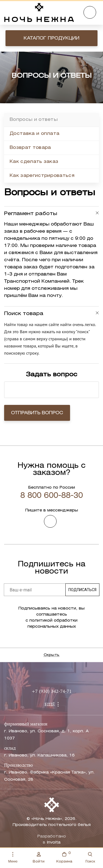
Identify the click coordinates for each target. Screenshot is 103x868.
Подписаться (82, 590)
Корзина (64, 857)
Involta (54, 843)
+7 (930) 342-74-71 (52, 692)
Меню (13, 858)
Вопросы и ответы (34, 120)
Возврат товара (30, 148)
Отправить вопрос (37, 413)
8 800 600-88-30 (52, 496)
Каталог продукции (51, 38)
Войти (39, 858)
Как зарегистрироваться (42, 176)
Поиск (90, 858)
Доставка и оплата (34, 134)
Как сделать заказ (34, 162)
